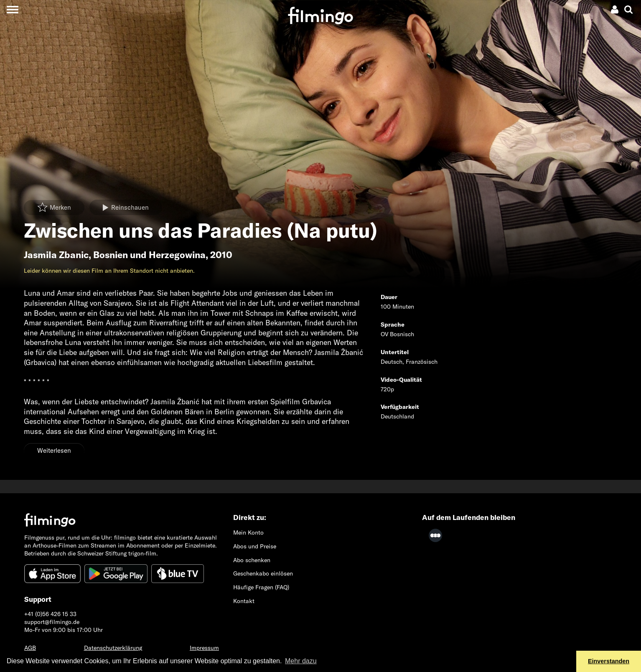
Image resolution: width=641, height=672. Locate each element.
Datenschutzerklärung (113, 648)
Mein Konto (248, 533)
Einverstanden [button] (609, 661)
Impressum (204, 648)
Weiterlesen (54, 450)
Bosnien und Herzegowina (149, 255)
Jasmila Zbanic (56, 255)
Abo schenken (252, 560)
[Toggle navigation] (12, 9)
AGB (30, 648)
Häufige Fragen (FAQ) (261, 587)
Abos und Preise (255, 546)
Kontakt (244, 601)
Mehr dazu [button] (301, 661)
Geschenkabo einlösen (263, 573)
